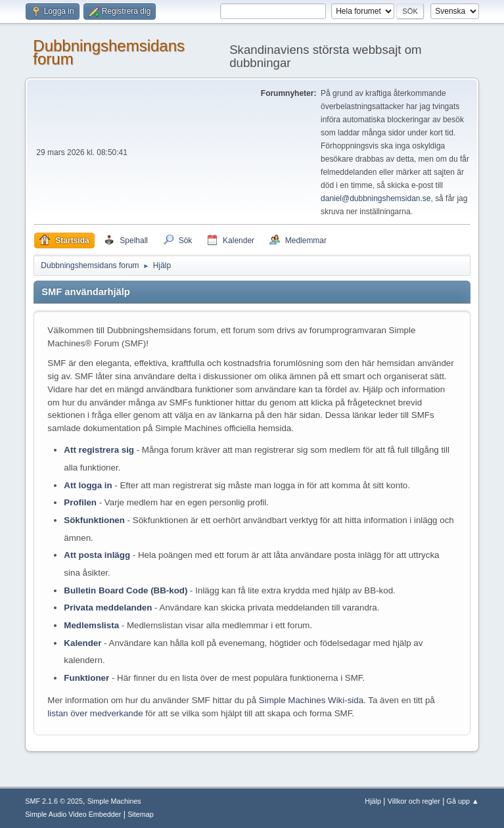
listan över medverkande (95, 713)
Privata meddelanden (108, 608)
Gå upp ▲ (463, 801)
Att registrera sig (99, 450)
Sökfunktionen (94, 520)
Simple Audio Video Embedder (73, 814)
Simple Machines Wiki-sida (311, 700)
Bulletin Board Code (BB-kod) (126, 590)
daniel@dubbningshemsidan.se (376, 198)
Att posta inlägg (97, 555)
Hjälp (373, 801)
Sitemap (141, 814)
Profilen (80, 502)
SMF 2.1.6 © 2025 (54, 801)
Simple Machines (114, 801)
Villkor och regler (414, 801)
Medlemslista (91, 625)
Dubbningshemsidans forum (109, 52)
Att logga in (88, 485)
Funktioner (86, 678)
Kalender (82, 643)
